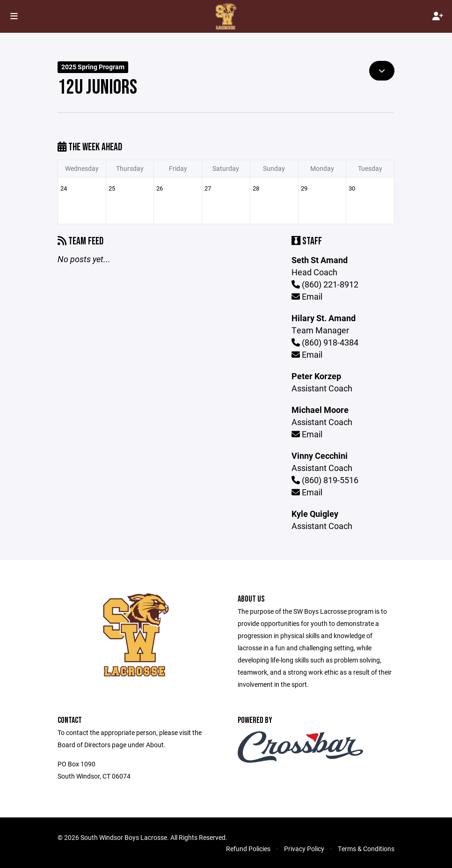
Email (307, 296)
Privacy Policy (304, 849)
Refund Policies (248, 849)
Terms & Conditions (366, 849)
